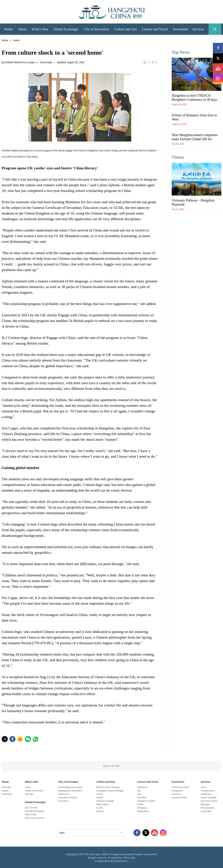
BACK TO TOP (111, 766)
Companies (177, 791)
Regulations (143, 811)
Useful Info (206, 811)
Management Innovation (70, 791)
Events (100, 797)
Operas (100, 811)
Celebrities (7, 794)
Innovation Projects (68, 797)
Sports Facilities (209, 797)
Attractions (142, 787)
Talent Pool (64, 794)
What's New (32, 782)
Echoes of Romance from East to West (194, 117)
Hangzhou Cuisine (146, 801)
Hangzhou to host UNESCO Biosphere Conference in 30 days (194, 97)
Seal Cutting (102, 804)
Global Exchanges (35, 802)
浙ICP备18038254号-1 (116, 861)
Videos (178, 157)
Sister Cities (31, 814)
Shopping (142, 808)
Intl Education (207, 808)
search (215, 29)
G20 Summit (31, 808)
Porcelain (142, 797)
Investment (178, 782)
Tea (139, 791)
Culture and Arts (106, 782)
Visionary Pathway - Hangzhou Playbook (193, 202)
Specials (29, 794)
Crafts (99, 808)
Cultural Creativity (105, 801)
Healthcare (206, 794)
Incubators (63, 801)
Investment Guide (180, 787)
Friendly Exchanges (35, 811)
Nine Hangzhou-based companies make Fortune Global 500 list (195, 137)
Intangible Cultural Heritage (110, 791)
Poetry (100, 794)
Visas (203, 787)
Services (206, 782)
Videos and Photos (34, 791)
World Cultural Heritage (108, 787)
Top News (181, 52)
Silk (139, 794)
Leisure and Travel (148, 782)
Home (5, 40)
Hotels (140, 804)
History (5, 791)
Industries (176, 794)
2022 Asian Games (34, 818)
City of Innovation (68, 782)
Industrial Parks (179, 797)
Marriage (205, 804)
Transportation (208, 791)
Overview (6, 787)
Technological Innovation (70, 787)
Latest (28, 787)
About (5, 782)
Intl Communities (209, 801)
